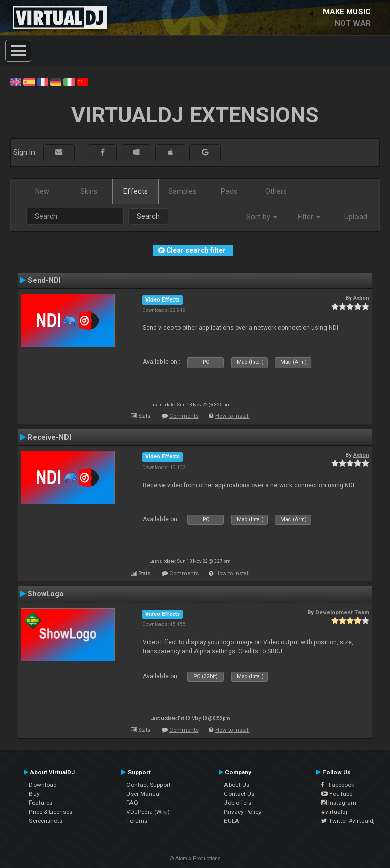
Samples (182, 191)
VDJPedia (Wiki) (148, 812)
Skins (89, 191)
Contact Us (239, 794)
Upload (356, 217)
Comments (184, 416)
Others (276, 191)
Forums (137, 821)
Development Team (342, 612)
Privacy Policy (243, 812)
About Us (237, 785)
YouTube (337, 794)
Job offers (238, 803)
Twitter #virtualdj (348, 821)
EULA (232, 821)
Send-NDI (44, 280)
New (42, 191)
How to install (233, 416)
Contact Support (149, 785)
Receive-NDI (50, 437)
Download (43, 785)
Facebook (338, 785)
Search (148, 216)
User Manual (144, 794)
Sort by (262, 217)
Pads (229, 191)
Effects (136, 191)
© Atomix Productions (195, 859)
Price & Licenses (51, 812)
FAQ (132, 803)
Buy (34, 794)
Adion (361, 298)
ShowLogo (46, 594)
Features (41, 803)
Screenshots (46, 821)
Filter (309, 217)
